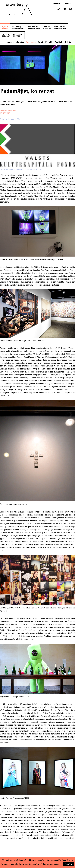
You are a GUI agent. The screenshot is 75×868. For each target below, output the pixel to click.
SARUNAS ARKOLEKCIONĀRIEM (18, 27)
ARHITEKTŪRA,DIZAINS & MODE (34, 27)
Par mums (57, 4)
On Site (68, 42)
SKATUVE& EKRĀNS (47, 27)
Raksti (40, 42)
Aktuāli (10, 42)
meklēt (68, 4)
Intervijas (20, 42)
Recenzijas (31, 42)
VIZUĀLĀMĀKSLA (5, 27)
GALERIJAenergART (6, 35)
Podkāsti (58, 42)
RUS (70, 9)
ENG (64, 9)
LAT (58, 9)
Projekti (49, 42)
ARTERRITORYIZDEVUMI (18, 35)
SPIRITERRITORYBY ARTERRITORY (60, 27)
